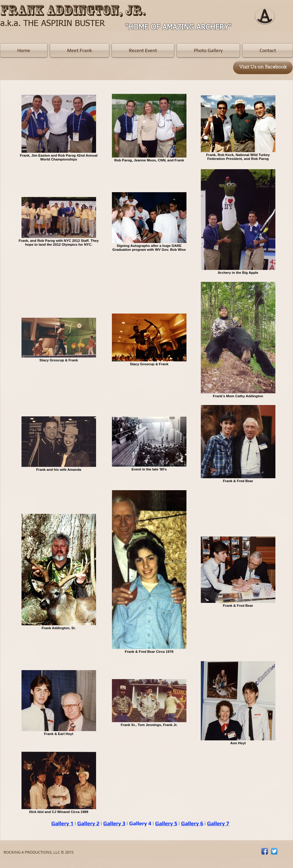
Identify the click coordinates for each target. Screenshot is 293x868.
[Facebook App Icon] (265, 851)
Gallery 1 (62, 823)
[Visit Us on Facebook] (263, 67)
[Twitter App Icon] (274, 851)
